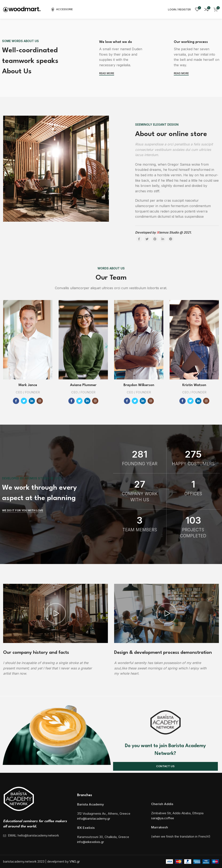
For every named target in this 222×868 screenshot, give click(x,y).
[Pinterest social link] (155, 239)
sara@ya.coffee (163, 818)
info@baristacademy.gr (94, 819)
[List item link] (37, 835)
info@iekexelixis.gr (91, 842)
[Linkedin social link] (163, 239)
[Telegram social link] (171, 239)
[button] (55, 613)
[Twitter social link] (147, 239)
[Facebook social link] (139, 239)
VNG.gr (75, 861)
